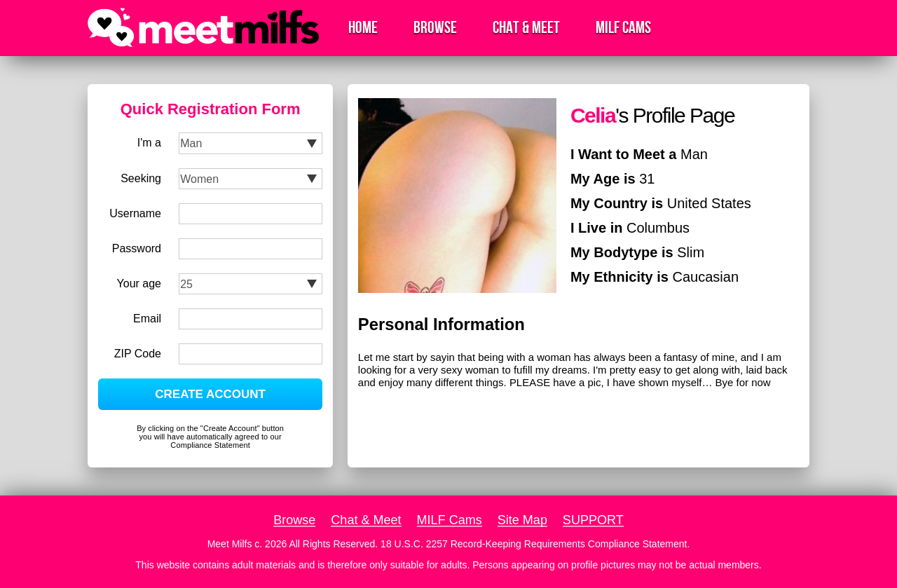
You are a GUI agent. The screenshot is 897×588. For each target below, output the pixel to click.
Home (363, 28)
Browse (435, 28)
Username (135, 213)
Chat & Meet (526, 28)
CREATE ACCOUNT (210, 394)
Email (147, 319)
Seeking (141, 178)
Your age (139, 283)
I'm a (149, 143)
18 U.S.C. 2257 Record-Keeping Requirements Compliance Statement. (535, 544)
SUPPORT (593, 520)
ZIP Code (138, 354)
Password (137, 248)
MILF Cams (623, 28)
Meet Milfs (230, 544)
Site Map (522, 520)
